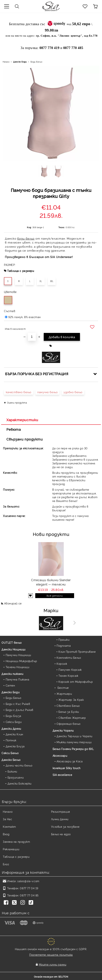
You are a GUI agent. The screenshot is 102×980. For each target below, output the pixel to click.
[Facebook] (7, 903)
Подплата (64, 645)
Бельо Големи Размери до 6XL (73, 749)
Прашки (64, 639)
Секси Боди (14, 722)
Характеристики (22, 420)
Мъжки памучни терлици (74, 742)
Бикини (12, 771)
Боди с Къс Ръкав (18, 704)
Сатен (10, 685)
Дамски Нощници (13, 649)
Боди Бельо (36, 62)
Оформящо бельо (69, 724)
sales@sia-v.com (28, 881)
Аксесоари (60, 756)
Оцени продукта (17, 402)
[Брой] (32, 337)
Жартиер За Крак (71, 700)
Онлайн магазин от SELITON (51, 977)
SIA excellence (62, 775)
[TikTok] (32, 903)
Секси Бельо (10, 753)
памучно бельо (47, 392)
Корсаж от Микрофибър (76, 682)
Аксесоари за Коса (70, 761)
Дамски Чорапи (63, 730)
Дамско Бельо (11, 760)
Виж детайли (55, 596)
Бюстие (63, 688)
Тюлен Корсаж (68, 676)
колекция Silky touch (67, 768)
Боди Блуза (13, 716)
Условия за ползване (65, 826)
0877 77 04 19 (29, 888)
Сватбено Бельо (68, 706)
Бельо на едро (61, 834)
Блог (6, 864)
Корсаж (62, 664)
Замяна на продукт (16, 842)
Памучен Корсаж (70, 670)
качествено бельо (19, 392)
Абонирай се (13, 603)
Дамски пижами (12, 674)
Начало (6, 62)
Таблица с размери (21, 271)
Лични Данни (60, 819)
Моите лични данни (53, 964)
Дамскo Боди (20, 62)
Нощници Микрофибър (21, 661)
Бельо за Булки (69, 712)
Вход (6, 834)
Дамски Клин (14, 734)
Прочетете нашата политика (51, 955)
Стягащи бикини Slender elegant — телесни (51, 582)
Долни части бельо (19, 765)
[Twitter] (15, 903)
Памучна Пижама (18, 679)
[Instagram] (23, 903)
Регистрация (61, 811)
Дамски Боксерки (20, 783)
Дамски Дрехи (11, 728)
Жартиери (64, 694)
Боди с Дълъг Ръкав (20, 710)
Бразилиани (16, 777)
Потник (11, 740)
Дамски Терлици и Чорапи (74, 736)
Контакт (9, 826)
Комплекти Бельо (69, 657)
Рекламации (11, 849)
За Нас (7, 819)
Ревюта (14, 429)
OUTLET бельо (12, 642)
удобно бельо (73, 392)
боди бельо (26, 238)
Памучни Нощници (18, 655)
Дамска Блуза (15, 746)
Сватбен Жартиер (72, 718)
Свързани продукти (25, 439)
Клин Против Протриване (77, 651)
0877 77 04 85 (29, 895)
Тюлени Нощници (18, 667)
